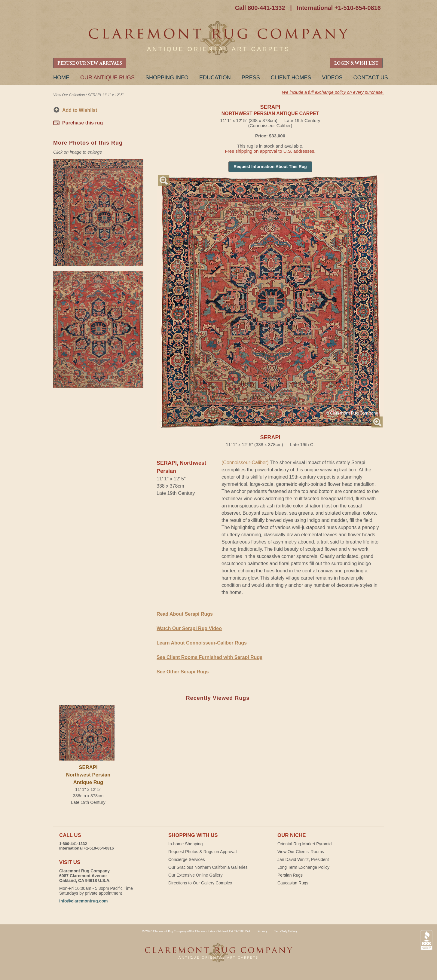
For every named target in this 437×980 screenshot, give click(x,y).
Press (251, 78)
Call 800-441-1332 (260, 8)
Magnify (163, 180)
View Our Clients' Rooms (301, 852)
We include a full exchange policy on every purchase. (333, 92)
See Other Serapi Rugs (183, 672)
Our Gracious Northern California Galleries (208, 867)
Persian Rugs (290, 875)
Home (61, 78)
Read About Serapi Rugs (185, 614)
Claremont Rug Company (218, 38)
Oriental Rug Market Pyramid (305, 844)
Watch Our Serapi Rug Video (189, 628)
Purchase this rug (83, 123)
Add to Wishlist (80, 110)
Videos (332, 78)
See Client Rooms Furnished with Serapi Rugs (209, 657)
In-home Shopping (185, 844)
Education (215, 78)
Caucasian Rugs (293, 883)
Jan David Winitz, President (303, 859)
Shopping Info (167, 78)
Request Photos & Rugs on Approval (202, 852)
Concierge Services (186, 859)
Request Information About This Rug (270, 167)
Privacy (263, 931)
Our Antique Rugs (107, 78)
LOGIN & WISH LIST (356, 63)
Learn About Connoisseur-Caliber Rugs (202, 643)
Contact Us (370, 78)
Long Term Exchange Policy (303, 867)
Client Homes (291, 78)
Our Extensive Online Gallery (196, 875)
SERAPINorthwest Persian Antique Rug (88, 775)
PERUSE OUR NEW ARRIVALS (90, 63)
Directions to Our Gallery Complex (200, 883)
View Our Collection (69, 95)
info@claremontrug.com (83, 901)
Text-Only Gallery (286, 931)
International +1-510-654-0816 (339, 8)
